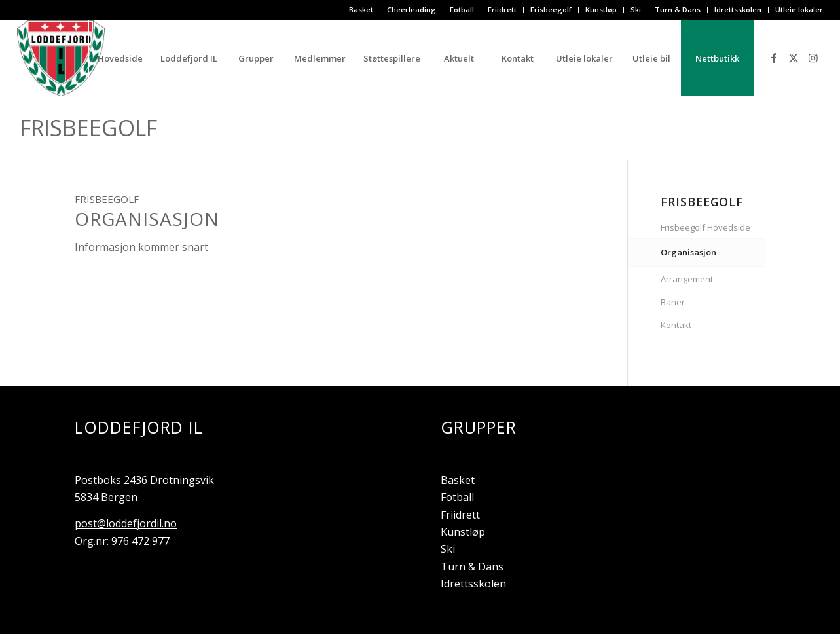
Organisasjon (688, 252)
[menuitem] (361, 10)
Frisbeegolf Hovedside (705, 227)
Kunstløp (601, 9)
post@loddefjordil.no (126, 523)
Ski (636, 9)
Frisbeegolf (551, 9)
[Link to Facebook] (774, 58)
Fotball (462, 9)
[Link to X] (794, 58)
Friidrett (502, 9)
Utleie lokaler (799, 9)
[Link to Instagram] (813, 58)
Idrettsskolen (738, 9)
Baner (673, 302)
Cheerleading (411, 9)
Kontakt (676, 325)
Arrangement (687, 279)
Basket (361, 9)
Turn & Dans (678, 9)
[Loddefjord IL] (61, 58)
